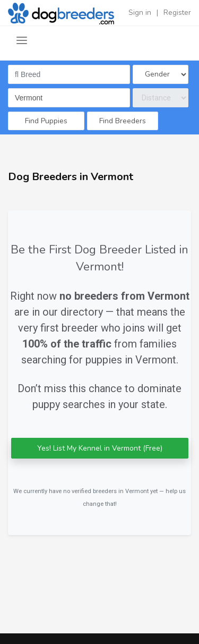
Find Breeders (123, 121)
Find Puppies (46, 121)
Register (177, 12)
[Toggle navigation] (22, 41)
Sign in (140, 12)
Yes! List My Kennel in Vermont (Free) (100, 448)
